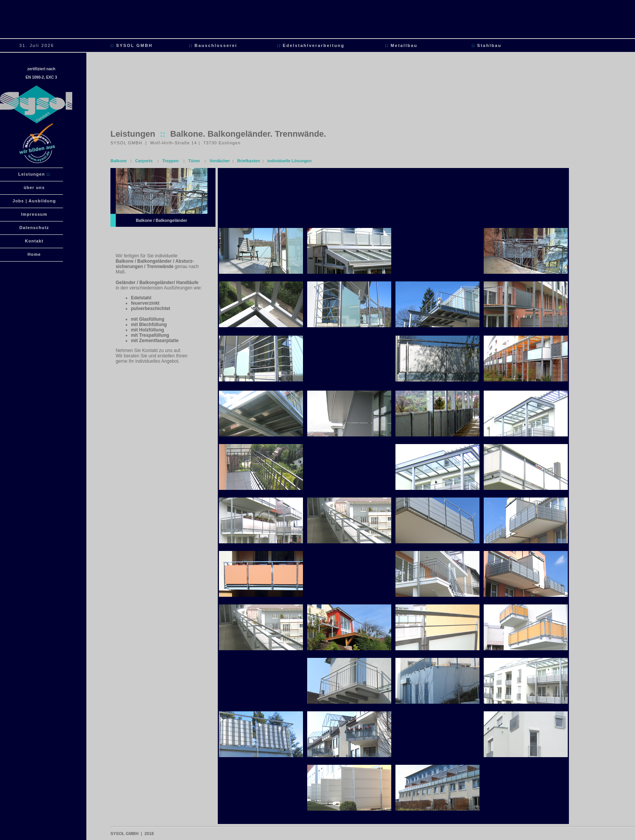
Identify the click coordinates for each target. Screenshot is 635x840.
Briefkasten (249, 161)
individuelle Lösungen (290, 161)
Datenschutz (34, 228)
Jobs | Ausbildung (34, 201)
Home (34, 254)
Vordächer (220, 161)
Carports (144, 161)
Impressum (34, 214)
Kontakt (34, 241)
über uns (34, 187)
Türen (194, 161)
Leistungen (34, 174)
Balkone (119, 161)
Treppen (171, 161)
